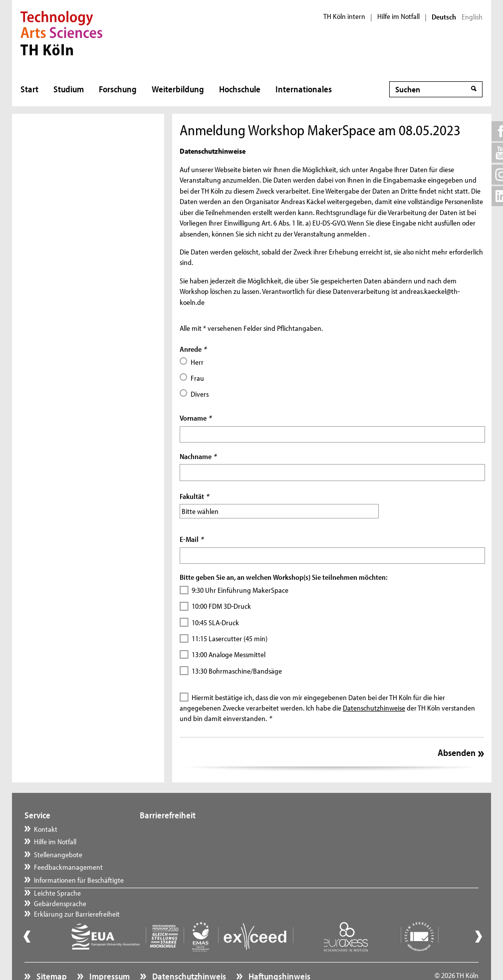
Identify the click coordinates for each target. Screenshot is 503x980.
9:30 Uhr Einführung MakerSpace (240, 590)
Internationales (304, 89)
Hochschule (240, 89)
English (472, 17)
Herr (197, 362)
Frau (197, 378)
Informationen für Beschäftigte (79, 880)
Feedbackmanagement (68, 867)
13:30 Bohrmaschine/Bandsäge (237, 671)
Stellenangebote (58, 855)
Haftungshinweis (279, 953)
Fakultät (194, 496)
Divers (200, 394)
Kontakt (46, 829)
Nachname (198, 456)
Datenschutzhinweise (374, 708)
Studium (69, 89)
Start (29, 89)
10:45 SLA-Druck (215, 622)
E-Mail (191, 539)
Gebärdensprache (176, 842)
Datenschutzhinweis (188, 953)
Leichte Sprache (173, 829)
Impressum (109, 953)
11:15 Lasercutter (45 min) (230, 638)
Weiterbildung (178, 89)
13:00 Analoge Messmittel (229, 654)
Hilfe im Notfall (398, 16)
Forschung (118, 89)
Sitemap (51, 953)
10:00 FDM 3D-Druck (221, 606)
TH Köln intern (344, 16)
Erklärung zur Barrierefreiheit (193, 855)
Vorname (195, 418)
